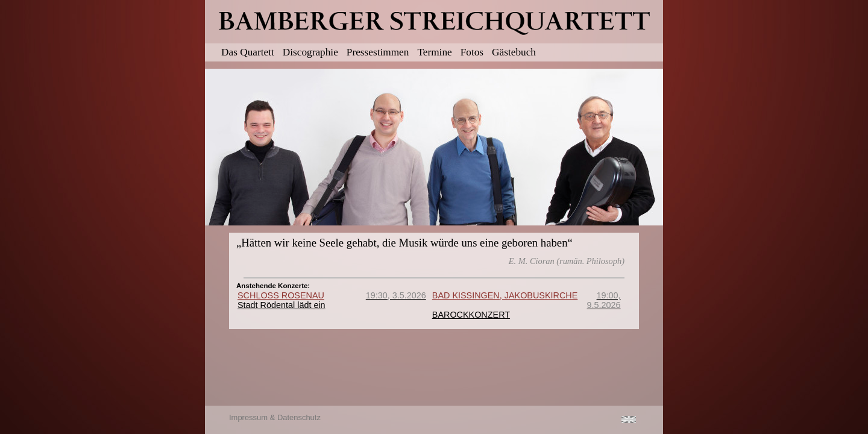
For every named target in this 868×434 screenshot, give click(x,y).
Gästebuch (514, 52)
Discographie (310, 52)
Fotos (472, 52)
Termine (434, 52)
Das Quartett (248, 52)
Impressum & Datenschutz (275, 417)
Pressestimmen (378, 52)
